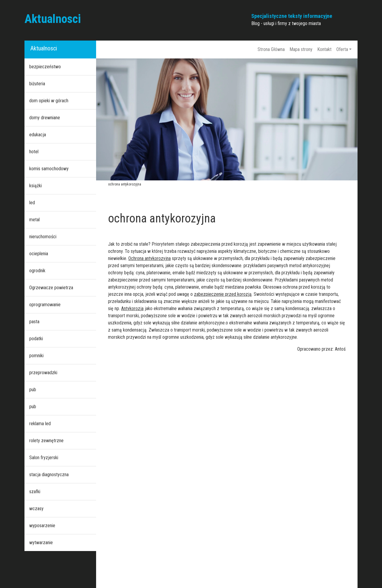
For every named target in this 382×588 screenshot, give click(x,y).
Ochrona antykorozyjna (150, 258)
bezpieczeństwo (45, 67)
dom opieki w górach (49, 101)
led (32, 203)
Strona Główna (271, 49)
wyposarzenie (42, 526)
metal (34, 220)
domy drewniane (45, 118)
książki (36, 186)
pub (33, 390)
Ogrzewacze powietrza (51, 288)
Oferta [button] (342, 49)
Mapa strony (301, 49)
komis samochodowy (49, 169)
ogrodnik (37, 271)
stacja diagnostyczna (49, 475)
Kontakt (324, 49)
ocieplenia (39, 254)
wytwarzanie (41, 543)
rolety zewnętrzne (46, 441)
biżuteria (37, 84)
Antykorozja (132, 308)
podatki (36, 339)
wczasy (36, 509)
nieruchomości (43, 237)
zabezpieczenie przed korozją (223, 294)
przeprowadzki (43, 373)
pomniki (36, 356)
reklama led (40, 424)
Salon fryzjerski (44, 458)
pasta (34, 322)
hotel (34, 152)
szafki (35, 492)
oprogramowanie (45, 305)
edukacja (38, 135)
